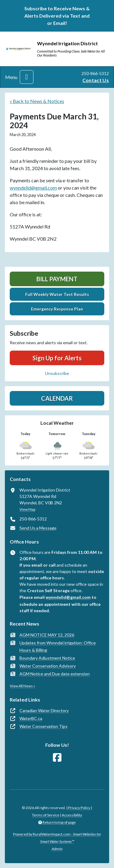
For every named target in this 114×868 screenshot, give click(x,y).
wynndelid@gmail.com (33, 188)
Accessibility (72, 815)
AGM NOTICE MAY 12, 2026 (47, 635)
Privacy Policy (79, 808)
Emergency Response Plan (57, 309)
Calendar (57, 398)
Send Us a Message (38, 528)
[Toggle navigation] (27, 77)
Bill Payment (57, 279)
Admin (57, 849)
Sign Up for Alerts (57, 358)
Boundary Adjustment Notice (47, 658)
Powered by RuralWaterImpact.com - (57, 838)
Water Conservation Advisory (48, 666)
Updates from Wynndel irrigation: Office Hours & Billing (58, 646)
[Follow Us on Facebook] (57, 758)
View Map (27, 509)
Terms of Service (46, 815)
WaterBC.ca (31, 718)
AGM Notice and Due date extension (55, 674)
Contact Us (96, 80)
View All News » (22, 686)
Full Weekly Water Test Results (57, 294)
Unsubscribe (57, 373)
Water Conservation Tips (43, 726)
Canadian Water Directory (44, 710)
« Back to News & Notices (37, 101)
